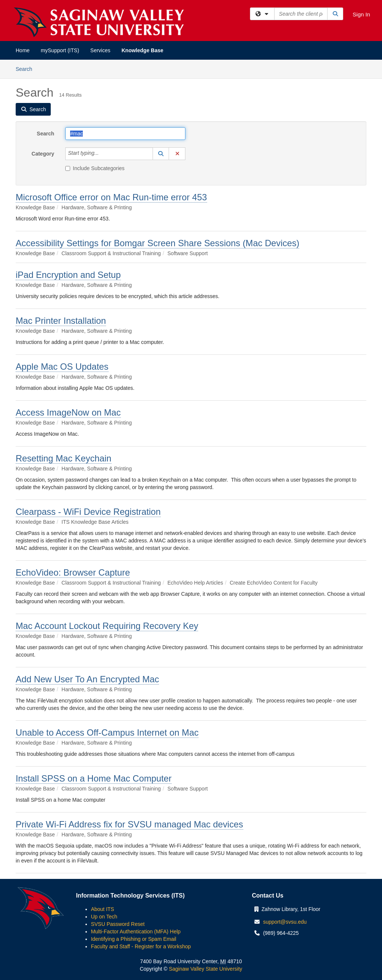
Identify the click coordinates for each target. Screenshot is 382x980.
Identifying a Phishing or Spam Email (134, 939)
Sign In (361, 14)
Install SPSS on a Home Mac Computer (94, 778)
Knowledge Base (143, 50)
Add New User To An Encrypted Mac (87, 679)
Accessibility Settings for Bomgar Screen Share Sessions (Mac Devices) (157, 243)
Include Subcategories (95, 168)
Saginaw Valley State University (205, 969)
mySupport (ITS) (60, 50)
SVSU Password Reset (118, 924)
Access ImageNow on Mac (68, 412)
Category (43, 154)
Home (23, 50)
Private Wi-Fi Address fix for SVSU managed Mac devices (129, 824)
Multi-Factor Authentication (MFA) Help (136, 932)
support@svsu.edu (285, 922)
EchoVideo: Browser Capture (73, 572)
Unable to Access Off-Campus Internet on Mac (107, 732)
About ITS (103, 909)
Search (27, 68)
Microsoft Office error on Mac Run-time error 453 (111, 197)
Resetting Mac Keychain (64, 458)
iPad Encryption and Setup (68, 275)
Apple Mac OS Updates (62, 367)
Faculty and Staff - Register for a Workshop (141, 946)
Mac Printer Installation (61, 321)
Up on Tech (104, 917)
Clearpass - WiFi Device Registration (88, 512)
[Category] (103, 154)
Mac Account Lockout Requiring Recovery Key (107, 626)
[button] (161, 154)
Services (100, 50)
